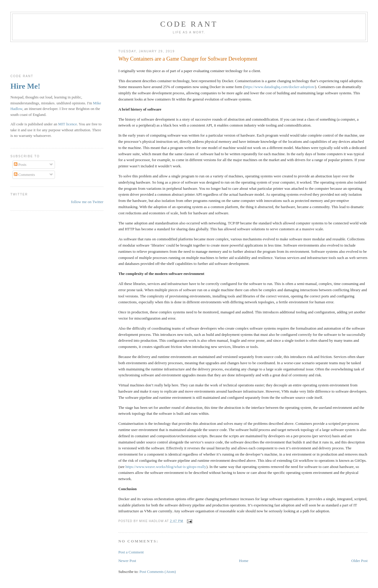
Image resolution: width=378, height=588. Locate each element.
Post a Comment (131, 552)
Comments (25, 175)
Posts (20, 165)
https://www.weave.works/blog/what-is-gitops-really (166, 467)
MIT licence (68, 124)
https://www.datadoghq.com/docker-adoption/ (280, 87)
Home (244, 561)
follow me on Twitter (87, 202)
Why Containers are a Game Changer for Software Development (188, 59)
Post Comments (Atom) (158, 572)
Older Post (360, 561)
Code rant (189, 24)
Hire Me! (25, 86)
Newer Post (127, 561)
